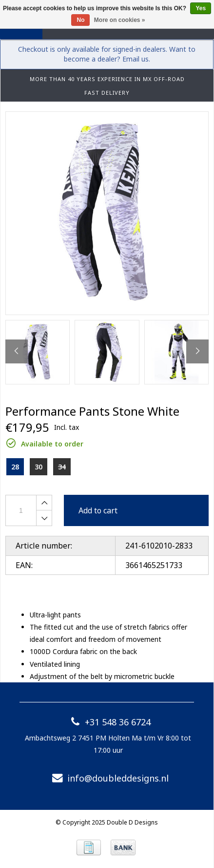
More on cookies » (120, 20)
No (80, 20)
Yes (201, 8)
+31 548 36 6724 (108, 722)
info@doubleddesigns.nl (108, 778)
